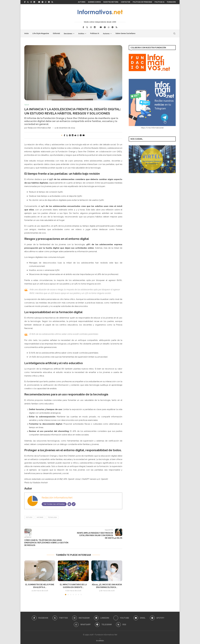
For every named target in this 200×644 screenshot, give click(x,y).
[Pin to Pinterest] (70, 135)
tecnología (52, 517)
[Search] (174, 33)
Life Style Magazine (41, 33)
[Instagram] (31, 2)
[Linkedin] (34, 2)
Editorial (56, 33)
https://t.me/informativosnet (152, 128)
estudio (29, 517)
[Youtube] (121, 618)
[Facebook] (25, 2)
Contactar (125, 2)
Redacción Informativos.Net (39, 128)
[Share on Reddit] (75, 135)
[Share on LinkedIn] (73, 135)
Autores (82, 2)
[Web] (74, 504)
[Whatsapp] (46, 2)
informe (40, 517)
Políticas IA (159, 2)
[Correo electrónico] (69, 504)
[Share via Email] (84, 135)
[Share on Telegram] (81, 135)
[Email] (39, 2)
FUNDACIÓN (171, 2)
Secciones (68, 34)
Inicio (26, 33)
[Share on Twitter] (67, 135)
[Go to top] (100, 641)
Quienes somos (94, 2)
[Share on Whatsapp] (78, 135)
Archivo (81, 34)
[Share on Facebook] (64, 135)
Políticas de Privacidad (142, 2)
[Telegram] (49, 2)
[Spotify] (42, 2)
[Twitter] (28, 2)
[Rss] (52, 2)
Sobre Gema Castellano (125, 33)
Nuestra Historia (111, 2)
